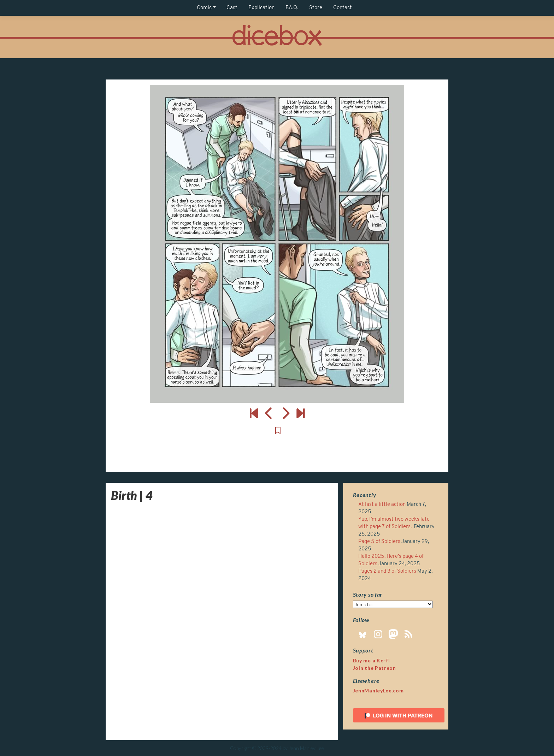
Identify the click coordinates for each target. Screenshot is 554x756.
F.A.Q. (292, 8)
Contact (343, 8)
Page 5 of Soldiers (379, 542)
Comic (204, 8)
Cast (232, 8)
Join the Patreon (375, 668)
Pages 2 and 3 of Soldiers (387, 571)
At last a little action (382, 505)
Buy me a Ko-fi (372, 660)
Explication (261, 8)
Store (316, 8)
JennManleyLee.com (378, 690)
